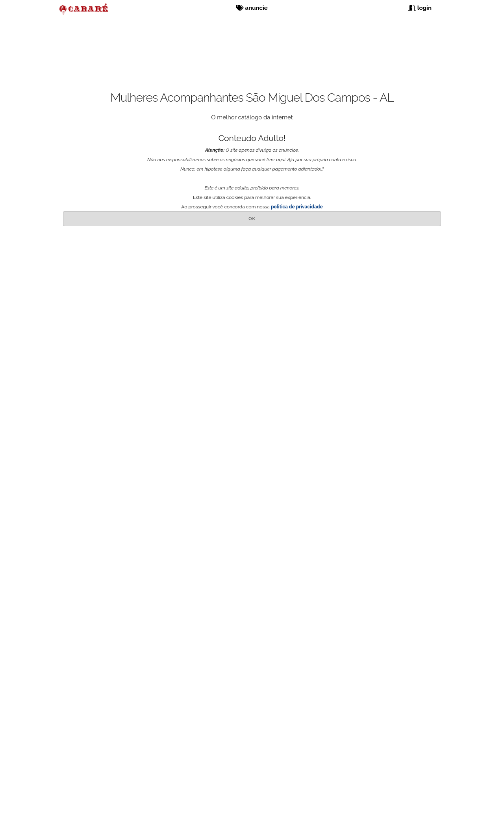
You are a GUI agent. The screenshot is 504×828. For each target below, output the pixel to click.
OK (252, 219)
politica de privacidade (297, 207)
